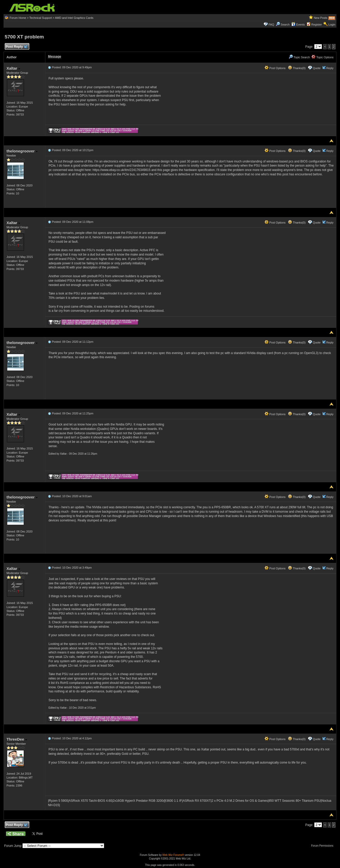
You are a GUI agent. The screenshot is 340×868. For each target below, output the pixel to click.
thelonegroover (22, 151)
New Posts (321, 18)
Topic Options (322, 57)
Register (317, 24)
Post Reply (16, 47)
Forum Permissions (324, 846)
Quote (317, 68)
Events (298, 24)
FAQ (271, 24)
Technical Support (41, 18)
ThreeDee (17, 739)
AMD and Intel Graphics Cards (74, 18)
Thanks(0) (297, 68)
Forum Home (18, 18)
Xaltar (13, 68)
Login (332, 24)
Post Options (275, 68)
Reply (330, 68)
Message (55, 56)
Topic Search (299, 57)
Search (285, 24)
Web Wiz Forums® (173, 855)
